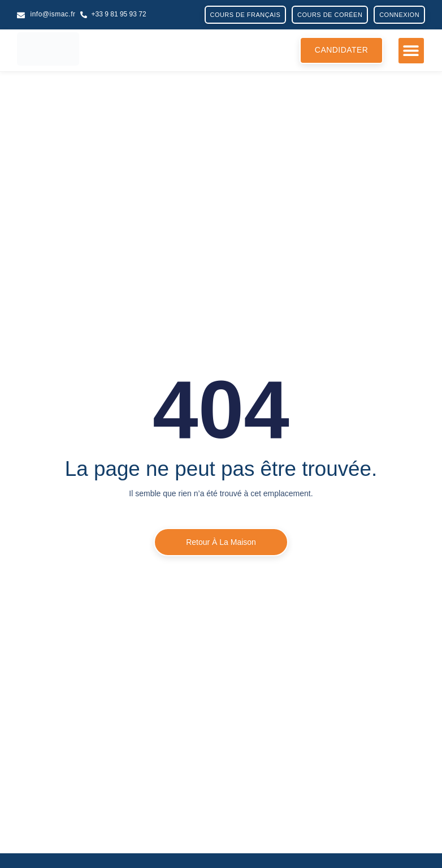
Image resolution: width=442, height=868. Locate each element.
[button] (411, 51)
